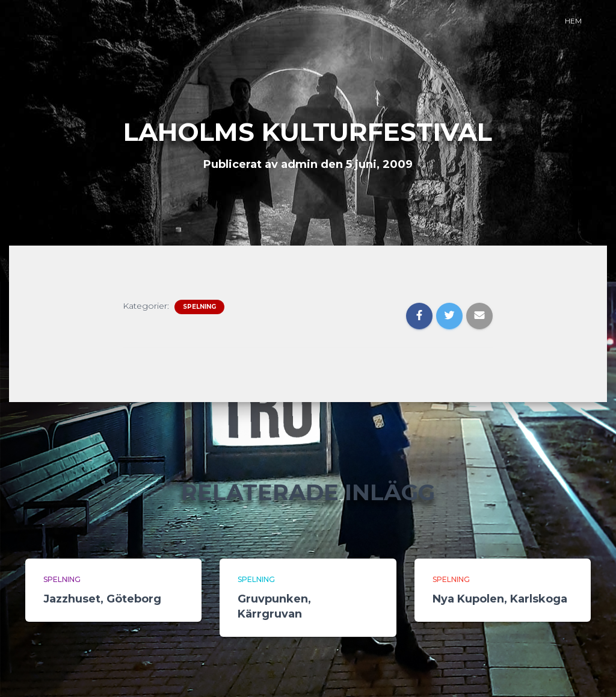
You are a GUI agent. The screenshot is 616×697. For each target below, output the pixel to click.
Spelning (199, 307)
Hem (573, 21)
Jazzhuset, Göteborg (102, 599)
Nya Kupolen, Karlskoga (500, 599)
